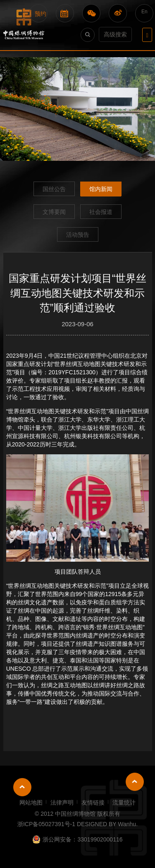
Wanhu (127, 824)
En (144, 12)
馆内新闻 (101, 189)
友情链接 (93, 803)
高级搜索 (115, 34)
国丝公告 (54, 189)
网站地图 (31, 803)
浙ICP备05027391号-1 (46, 824)
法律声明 (62, 803)
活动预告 (78, 235)
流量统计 (124, 803)
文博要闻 (54, 212)
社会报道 (101, 212)
